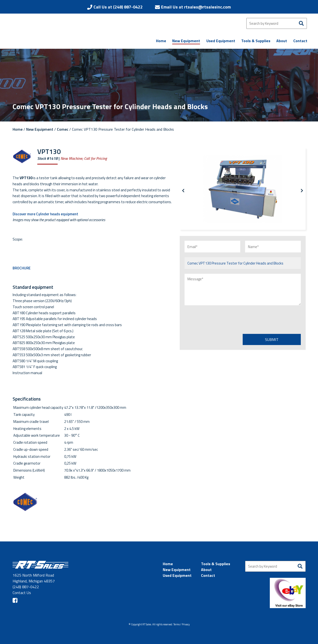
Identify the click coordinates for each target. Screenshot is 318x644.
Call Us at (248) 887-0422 (118, 7)
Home (18, 129)
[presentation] (221, 320)
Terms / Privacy (182, 624)
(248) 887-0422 (26, 587)
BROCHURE (22, 268)
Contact (208, 575)
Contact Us (22, 593)
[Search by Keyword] (277, 23)
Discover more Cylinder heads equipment (45, 214)
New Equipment (40, 129)
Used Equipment (177, 575)
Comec (63, 129)
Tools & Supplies (216, 564)
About (206, 570)
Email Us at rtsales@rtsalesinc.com (196, 7)
